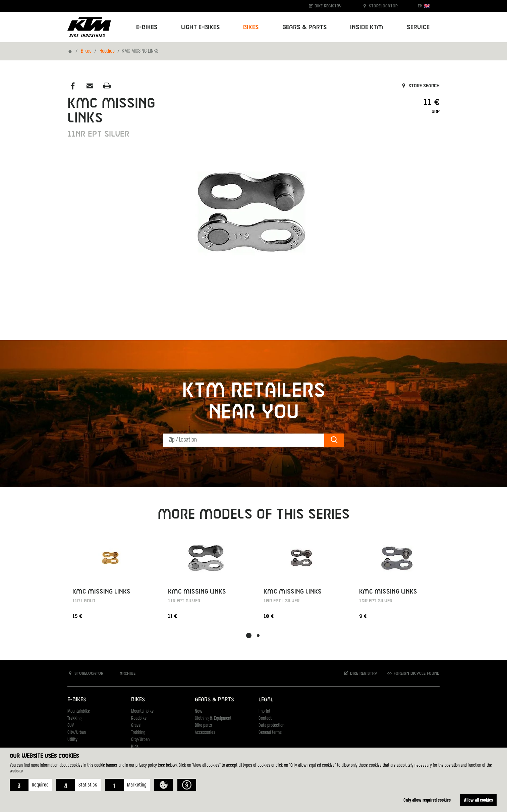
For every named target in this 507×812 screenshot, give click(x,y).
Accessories (205, 733)
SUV (71, 726)
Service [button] (418, 27)
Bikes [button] (251, 27)
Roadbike (139, 719)
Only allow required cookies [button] (427, 800)
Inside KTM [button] (367, 27)
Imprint (264, 712)
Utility (72, 740)
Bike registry (325, 6)
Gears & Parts (214, 700)
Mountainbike (79, 712)
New (199, 712)
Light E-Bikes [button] (201, 27)
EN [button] (424, 6)
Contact (265, 719)
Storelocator (380, 6)
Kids (135, 747)
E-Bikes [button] (147, 27)
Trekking (74, 719)
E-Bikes (77, 700)
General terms (270, 733)
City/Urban (77, 733)
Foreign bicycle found (413, 673)
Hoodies (107, 51)
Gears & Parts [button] (305, 27)
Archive (124, 673)
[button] (31, 785)
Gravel (136, 726)
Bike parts (203, 726)
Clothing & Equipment (213, 719)
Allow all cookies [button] (478, 800)
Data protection (271, 726)
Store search (420, 86)
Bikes (86, 51)
